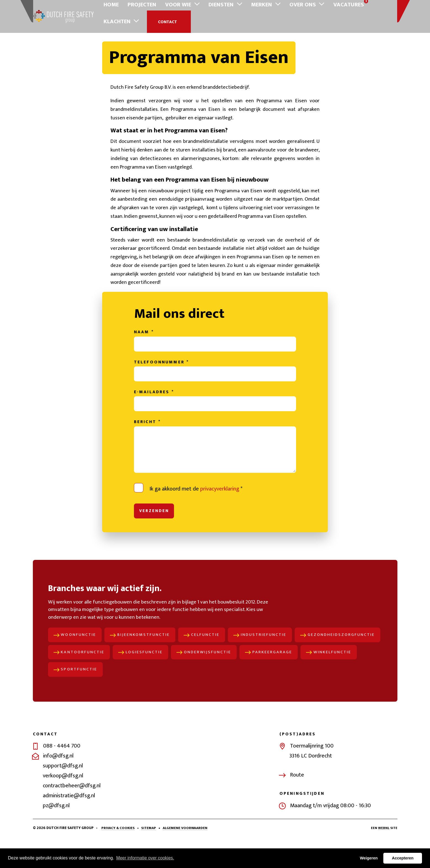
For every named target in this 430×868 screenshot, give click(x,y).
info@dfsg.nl (58, 785)
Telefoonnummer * (161, 386)
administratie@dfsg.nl (69, 825)
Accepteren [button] (403, 858)
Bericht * (147, 448)
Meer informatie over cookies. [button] (145, 858)
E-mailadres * (154, 417)
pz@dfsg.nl (56, 835)
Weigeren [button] (369, 858)
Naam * (144, 356)
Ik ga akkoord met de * (196, 514)
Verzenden (155, 537)
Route (297, 804)
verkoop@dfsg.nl (63, 805)
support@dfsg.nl (63, 795)
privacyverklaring (220, 514)
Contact (374, 11)
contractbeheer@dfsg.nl (72, 815)
